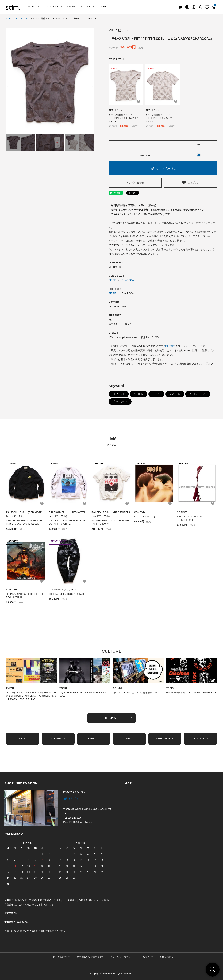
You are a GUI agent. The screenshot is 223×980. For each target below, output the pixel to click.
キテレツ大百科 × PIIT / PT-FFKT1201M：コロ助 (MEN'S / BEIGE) (160, 118)
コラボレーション (198, 394)
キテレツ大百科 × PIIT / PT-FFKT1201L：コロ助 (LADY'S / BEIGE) (123, 118)
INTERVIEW (165, 738)
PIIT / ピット (21, 18)
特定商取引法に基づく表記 (91, 957)
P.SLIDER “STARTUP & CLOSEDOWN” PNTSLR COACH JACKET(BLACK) (25, 522)
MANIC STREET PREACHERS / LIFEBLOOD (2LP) (192, 518)
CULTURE (75, 7)
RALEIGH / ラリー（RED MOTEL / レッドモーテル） (25, 514)
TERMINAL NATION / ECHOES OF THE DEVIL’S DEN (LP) (25, 596)
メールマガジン (146, 957)
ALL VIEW (119, 718)
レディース (175, 394)
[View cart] (214, 7)
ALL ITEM (139, 394)
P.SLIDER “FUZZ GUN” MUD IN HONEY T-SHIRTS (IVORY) (110, 522)
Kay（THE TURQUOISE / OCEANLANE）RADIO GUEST (82, 694)
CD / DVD (139, 512)
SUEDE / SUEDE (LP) (145, 517)
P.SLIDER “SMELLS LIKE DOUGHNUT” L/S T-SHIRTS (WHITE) (67, 522)
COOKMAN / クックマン (62, 589)
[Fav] (200, 7)
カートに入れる (163, 168)
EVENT (10, 688)
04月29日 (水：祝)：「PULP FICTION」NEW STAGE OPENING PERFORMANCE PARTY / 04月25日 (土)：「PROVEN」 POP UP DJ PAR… (31, 696)
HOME (9, 18)
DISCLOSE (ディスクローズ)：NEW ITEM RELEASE (191, 692)
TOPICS (23, 738)
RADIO (129, 738)
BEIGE (112, 280)
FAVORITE (105, 7)
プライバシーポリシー (121, 957)
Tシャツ (156, 394)
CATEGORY (54, 7)
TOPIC (63, 688)
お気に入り (190, 182)
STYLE (91, 7)
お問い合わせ (135, 182)
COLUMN (118, 688)
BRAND (34, 7)
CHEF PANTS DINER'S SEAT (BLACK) (68, 594)
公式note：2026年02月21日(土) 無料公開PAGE (135, 692)
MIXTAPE (170, 346)
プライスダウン (120, 401)
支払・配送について (61, 957)
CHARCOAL (128, 280)
